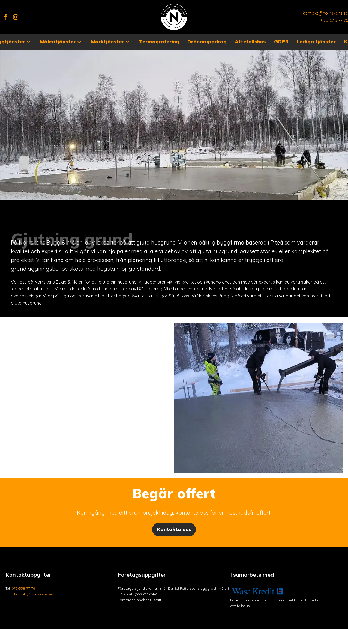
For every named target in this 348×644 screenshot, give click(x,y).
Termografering (159, 42)
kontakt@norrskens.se (325, 13)
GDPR (281, 42)
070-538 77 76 (334, 20)
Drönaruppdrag (207, 42)
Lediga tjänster (316, 42)
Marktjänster (111, 42)
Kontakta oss (174, 529)
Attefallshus (250, 42)
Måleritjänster (61, 42)
